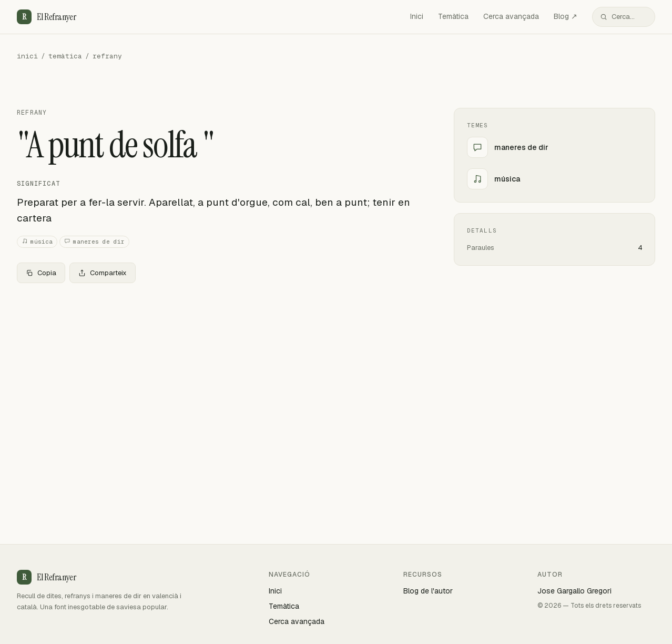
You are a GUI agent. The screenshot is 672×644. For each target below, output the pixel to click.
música (37, 242)
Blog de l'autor (428, 591)
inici (27, 56)
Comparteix (103, 273)
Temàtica (453, 16)
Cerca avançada (511, 16)
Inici (417, 16)
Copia (41, 273)
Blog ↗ (566, 16)
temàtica (65, 56)
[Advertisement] (218, 369)
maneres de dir (94, 242)
